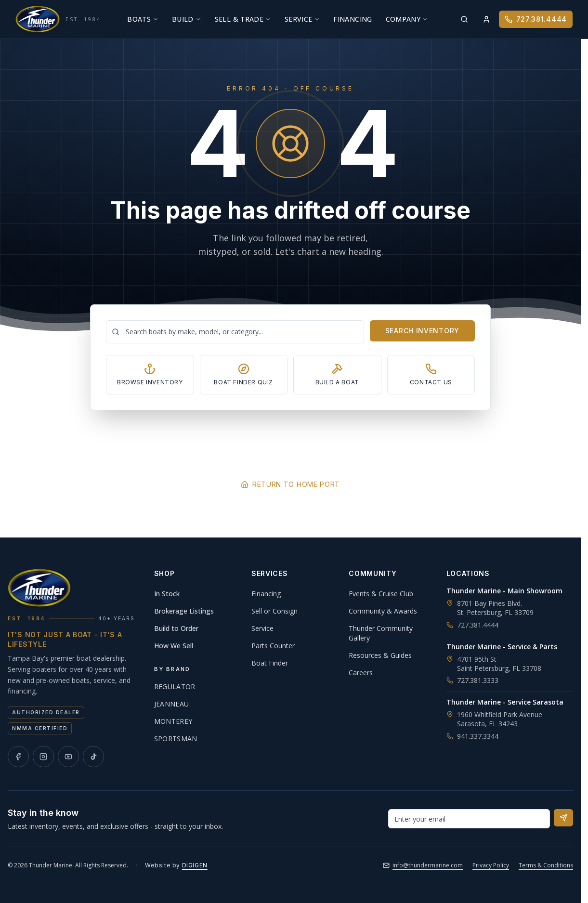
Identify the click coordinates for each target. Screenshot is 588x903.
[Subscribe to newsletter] (563, 818)
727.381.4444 (536, 19)
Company (407, 19)
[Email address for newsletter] (469, 819)
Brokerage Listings (184, 611)
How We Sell (174, 646)
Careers (361, 673)
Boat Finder (270, 663)
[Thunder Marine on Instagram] (43, 757)
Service (302, 19)
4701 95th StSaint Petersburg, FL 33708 (499, 664)
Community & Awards (383, 611)
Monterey (173, 721)
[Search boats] (235, 332)
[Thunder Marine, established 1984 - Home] (58, 19)
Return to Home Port (290, 484)
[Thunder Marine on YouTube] (68, 757)
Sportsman (176, 739)
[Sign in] (486, 19)
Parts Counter (273, 646)
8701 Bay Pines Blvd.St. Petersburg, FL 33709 (495, 608)
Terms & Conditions (546, 865)
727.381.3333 (472, 680)
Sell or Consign (274, 611)
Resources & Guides (380, 655)
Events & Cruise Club (381, 594)
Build (187, 19)
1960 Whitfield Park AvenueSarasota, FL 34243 (500, 719)
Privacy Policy (491, 865)
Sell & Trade (243, 19)
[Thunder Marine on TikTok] (93, 757)
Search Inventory (422, 331)
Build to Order (176, 628)
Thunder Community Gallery (381, 633)
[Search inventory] (464, 19)
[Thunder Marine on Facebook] (18, 757)
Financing (353, 19)
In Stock (167, 594)
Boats (143, 19)
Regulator (175, 687)
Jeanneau (172, 704)
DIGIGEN (195, 865)
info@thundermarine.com (423, 865)
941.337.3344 (472, 736)
